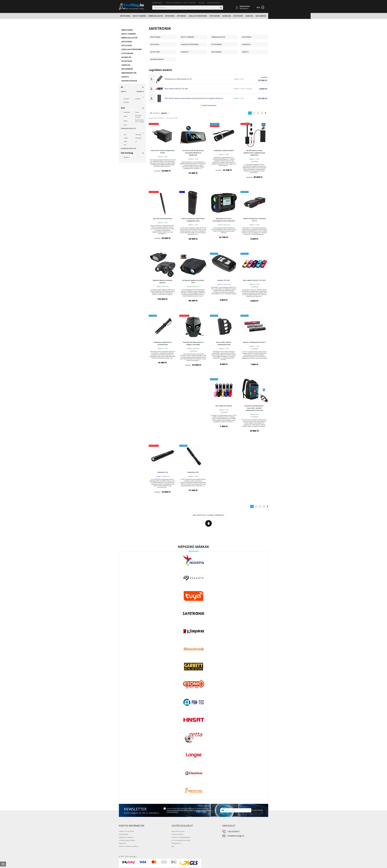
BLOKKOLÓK (227, 16)
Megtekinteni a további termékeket (208, 515)
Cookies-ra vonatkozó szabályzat (128, 846)
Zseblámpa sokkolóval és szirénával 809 (163, 343)
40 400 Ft (138, 99)
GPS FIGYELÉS (182, 16)
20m (125, 145)
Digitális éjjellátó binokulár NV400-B (163, 281)
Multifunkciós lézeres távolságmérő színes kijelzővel (224, 220)
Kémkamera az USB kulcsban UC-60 (178, 79)
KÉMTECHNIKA (125, 16)
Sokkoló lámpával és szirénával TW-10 (254, 220)
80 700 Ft (126, 102)
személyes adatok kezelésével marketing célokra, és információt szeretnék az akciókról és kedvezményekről (188, 810)
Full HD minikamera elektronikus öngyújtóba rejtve (193, 220)
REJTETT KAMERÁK (139, 16)
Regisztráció (122, 843)
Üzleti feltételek (124, 834)
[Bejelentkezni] (237, 8)
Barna (126, 121)
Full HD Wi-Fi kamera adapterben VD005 (163, 152)
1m (136, 141)
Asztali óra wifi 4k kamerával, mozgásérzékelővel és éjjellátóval (193, 153)
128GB (126, 138)
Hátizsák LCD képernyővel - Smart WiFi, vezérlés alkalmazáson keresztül (254, 408)
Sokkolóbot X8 (162, 472)
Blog (173, 846)
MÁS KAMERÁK (261, 16)
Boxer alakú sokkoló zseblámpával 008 (224, 343)
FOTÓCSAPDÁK (215, 16)
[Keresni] (221, 8)
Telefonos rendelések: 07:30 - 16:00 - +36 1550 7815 (181, 3)
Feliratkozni (257, 810)
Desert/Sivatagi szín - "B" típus (140, 121)
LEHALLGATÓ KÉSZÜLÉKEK (198, 16)
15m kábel (138, 138)
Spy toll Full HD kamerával (163, 218)
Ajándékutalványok (301, 16)
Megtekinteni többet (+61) (128, 128)
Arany (137, 112)
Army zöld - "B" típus (139, 116)
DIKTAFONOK (170, 16)
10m (125, 135)
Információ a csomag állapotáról (181, 837)
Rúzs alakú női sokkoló (224, 406)
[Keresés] (188, 8)
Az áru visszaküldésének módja (181, 840)
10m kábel (138, 135)
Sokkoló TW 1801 (224, 280)
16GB (125, 141)
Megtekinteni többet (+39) (128, 148)
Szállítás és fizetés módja (126, 831)
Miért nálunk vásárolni (214, 3)
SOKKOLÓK (249, 16)
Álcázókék (127, 112)
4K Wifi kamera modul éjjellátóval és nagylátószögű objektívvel (254, 153)
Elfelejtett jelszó (176, 843)
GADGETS (288, 16)
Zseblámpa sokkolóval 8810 (224, 150)
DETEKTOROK (238, 16)
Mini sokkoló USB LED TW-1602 (176, 89)
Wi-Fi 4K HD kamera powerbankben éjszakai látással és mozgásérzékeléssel (194, 98)
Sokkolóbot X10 (193, 472)
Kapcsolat (201, 3)
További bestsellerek (208, 105)
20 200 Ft (126, 99)
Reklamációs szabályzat (126, 837)
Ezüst (125, 125)
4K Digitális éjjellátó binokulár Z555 (193, 281)
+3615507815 (233, 831)
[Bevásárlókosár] (263, 7)
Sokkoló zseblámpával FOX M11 (254, 342)
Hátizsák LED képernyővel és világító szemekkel (193, 343)
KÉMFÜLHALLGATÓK (156, 16)
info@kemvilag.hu (157, 3)
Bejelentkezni (244, 8)
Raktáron (127, 157)
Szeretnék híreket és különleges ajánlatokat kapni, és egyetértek (188, 810)
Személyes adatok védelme (127, 840)
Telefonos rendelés (177, 834)
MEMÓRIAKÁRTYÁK (275, 16)
